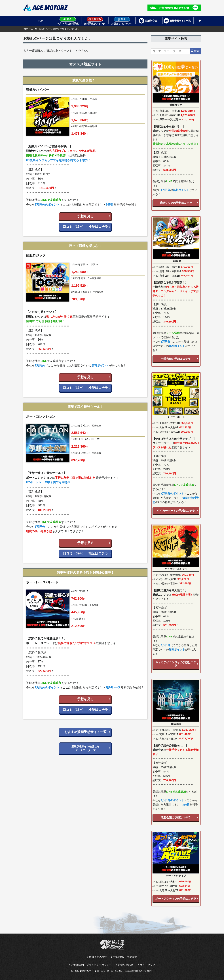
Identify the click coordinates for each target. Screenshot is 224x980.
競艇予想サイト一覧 (180, 21)
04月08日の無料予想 (68, 21)
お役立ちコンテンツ (122, 21)
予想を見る (85, 216)
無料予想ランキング (95, 21)
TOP (41, 21)
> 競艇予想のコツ (97, 957)
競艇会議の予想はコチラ (176, 817)
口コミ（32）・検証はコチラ (85, 553)
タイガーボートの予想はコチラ (176, 511)
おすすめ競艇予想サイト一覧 (85, 732)
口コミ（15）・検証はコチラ (85, 227)
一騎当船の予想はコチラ (176, 359)
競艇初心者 (151, 21)
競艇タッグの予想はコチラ (176, 203)
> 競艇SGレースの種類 (124, 957)
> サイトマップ (146, 965)
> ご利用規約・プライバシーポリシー (90, 965)
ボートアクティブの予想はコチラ (176, 899)
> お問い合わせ (125, 965)
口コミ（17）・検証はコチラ (85, 388)
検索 (195, 51)
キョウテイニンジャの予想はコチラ (176, 664)
